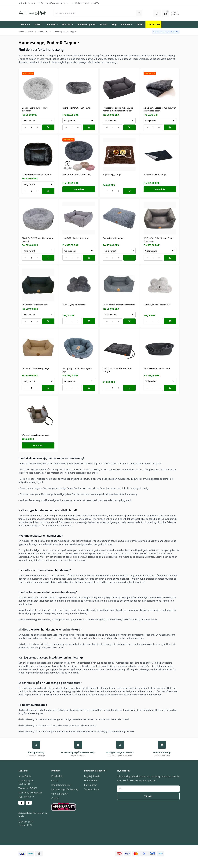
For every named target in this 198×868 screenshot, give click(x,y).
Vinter (140, 24)
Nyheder (127, 24)
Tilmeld (148, 797)
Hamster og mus (87, 24)
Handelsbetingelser (61, 785)
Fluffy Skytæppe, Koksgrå (74, 305)
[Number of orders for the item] (31, 127)
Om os (55, 781)
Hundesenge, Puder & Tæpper (64, 32)
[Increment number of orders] (37, 127)
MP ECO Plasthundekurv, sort (157, 368)
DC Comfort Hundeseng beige (35, 368)
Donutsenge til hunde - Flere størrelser (35, 109)
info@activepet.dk (33, 793)
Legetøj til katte (92, 777)
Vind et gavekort (60, 794)
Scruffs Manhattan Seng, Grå (75, 238)
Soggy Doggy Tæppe (112, 174)
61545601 (32, 789)
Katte (39, 24)
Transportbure (92, 790)
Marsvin (68, 24)
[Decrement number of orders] (26, 127)
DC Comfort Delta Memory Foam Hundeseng (158, 240)
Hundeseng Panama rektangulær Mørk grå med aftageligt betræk (118, 109)
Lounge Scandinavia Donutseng (77, 174)
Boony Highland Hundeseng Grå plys (77, 370)
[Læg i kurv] (48, 127)
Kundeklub (57, 777)
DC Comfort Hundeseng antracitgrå (119, 305)
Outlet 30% (154, 24)
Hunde (26, 24)
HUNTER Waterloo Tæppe (155, 174)
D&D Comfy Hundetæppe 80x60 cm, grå (117, 370)
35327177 (29, 798)
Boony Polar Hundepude (114, 238)
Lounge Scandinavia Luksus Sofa (37, 174)
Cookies (55, 799)
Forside (21, 32)
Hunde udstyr (43, 32)
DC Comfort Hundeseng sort (35, 305)
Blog (114, 24)
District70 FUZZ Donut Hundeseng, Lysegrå (38, 240)
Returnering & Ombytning (65, 790)
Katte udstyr (90, 785)
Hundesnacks (91, 781)
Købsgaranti (58, 805)
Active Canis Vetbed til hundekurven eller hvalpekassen (160, 109)
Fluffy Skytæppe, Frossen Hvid (157, 305)
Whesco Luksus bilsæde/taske (35, 435)
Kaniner (53, 24)
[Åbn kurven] (166, 13)
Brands (104, 24)
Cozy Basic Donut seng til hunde (77, 108)
